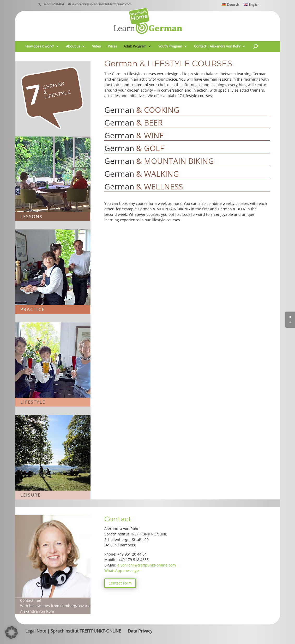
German (142, 110)
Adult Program (135, 46)
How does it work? (40, 46)
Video (97, 46)
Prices (112, 46)
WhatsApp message (122, 571)
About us (73, 46)
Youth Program (170, 46)
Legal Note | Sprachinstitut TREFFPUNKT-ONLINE (73, 631)
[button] (11, 633)
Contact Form (120, 583)
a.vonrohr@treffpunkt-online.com (147, 565)
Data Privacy (140, 631)
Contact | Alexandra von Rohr (217, 46)
